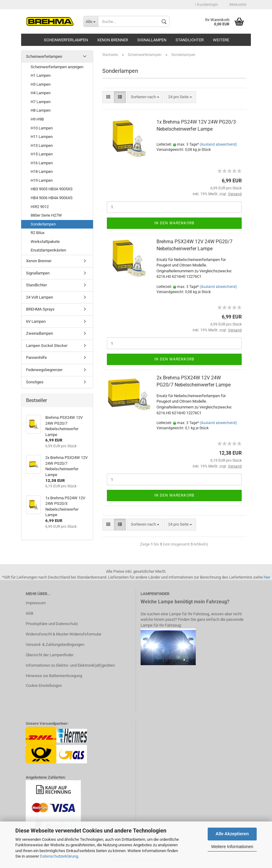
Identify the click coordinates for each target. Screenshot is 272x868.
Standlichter (190, 40)
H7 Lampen (41, 102)
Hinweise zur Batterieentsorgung (54, 676)
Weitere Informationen (232, 847)
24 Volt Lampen (40, 297)
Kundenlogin (206, 5)
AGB (30, 613)
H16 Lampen (42, 163)
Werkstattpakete (45, 242)
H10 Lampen (42, 128)
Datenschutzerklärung (59, 856)
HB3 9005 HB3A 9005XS (52, 189)
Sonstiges (35, 382)
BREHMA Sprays (40, 309)
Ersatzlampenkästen (48, 250)
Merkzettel (237, 5)
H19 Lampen (42, 180)
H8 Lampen (41, 110)
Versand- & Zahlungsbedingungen (55, 644)
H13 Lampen (42, 145)
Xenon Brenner (113, 40)
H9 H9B (37, 119)
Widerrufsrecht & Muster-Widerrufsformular (64, 634)
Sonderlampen (43, 224)
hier (267, 577)
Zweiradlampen (40, 333)
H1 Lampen (41, 75)
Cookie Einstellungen (44, 685)
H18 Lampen (42, 171)
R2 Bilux (38, 233)
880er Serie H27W (46, 215)
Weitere (221, 40)
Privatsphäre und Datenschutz (52, 624)
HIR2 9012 (40, 207)
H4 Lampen (41, 93)
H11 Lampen (42, 137)
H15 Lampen (42, 154)
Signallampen (152, 40)
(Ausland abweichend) (218, 144)
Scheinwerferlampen (66, 40)
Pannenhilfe (36, 358)
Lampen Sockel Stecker (47, 346)
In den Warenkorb (174, 223)
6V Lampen (36, 321)
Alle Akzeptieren (232, 834)
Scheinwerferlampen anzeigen (57, 67)
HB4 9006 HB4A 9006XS (52, 198)
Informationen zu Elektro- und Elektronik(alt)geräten (70, 665)
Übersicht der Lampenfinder (50, 655)
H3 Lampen (41, 84)
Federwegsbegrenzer (44, 370)
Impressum (36, 603)
